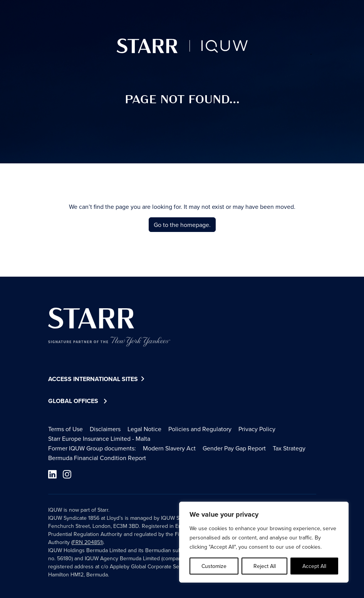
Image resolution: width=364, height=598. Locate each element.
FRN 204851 (87, 542)
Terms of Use (65, 429)
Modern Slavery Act (169, 448)
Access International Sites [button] (97, 379)
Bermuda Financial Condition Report (97, 458)
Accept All (314, 566)
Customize (214, 566)
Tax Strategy (289, 448)
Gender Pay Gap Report (234, 448)
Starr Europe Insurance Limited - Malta (99, 438)
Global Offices (73, 401)
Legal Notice (144, 429)
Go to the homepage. (182, 225)
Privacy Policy (257, 429)
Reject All (265, 566)
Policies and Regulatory (200, 429)
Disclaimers (105, 429)
